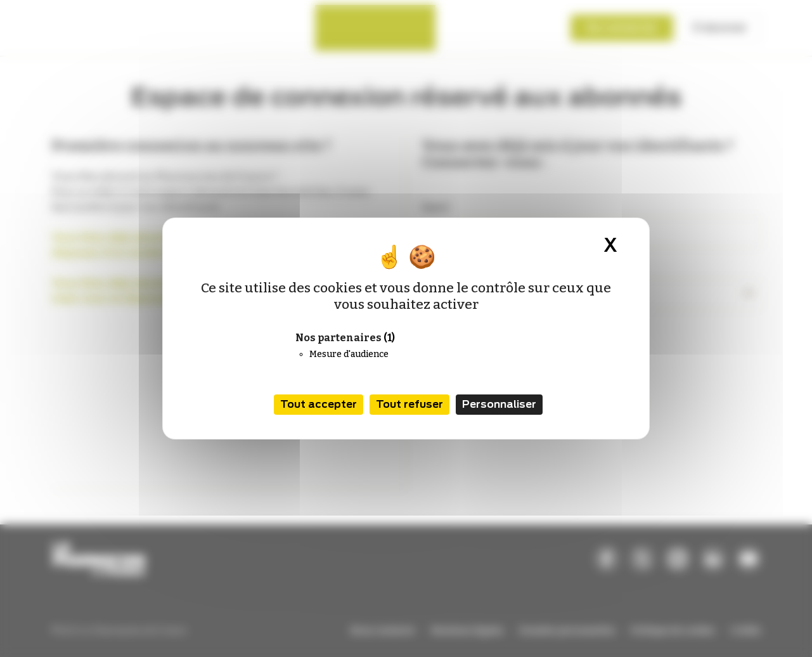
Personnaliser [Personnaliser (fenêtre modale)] (499, 404)
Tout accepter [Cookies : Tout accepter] (319, 404)
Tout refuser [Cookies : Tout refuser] (409, 404)
